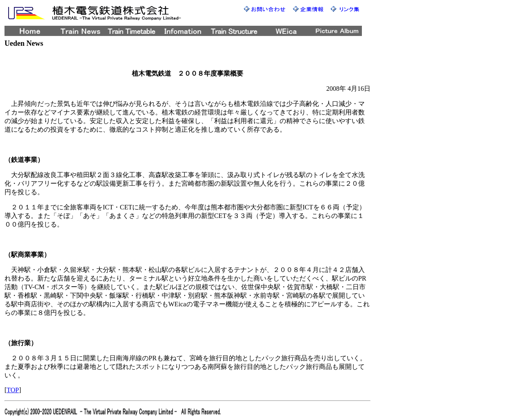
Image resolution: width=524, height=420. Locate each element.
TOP (13, 390)
